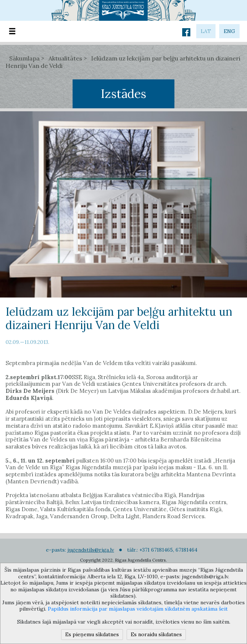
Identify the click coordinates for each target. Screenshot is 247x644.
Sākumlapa (24, 58)
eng (229, 31)
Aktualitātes (65, 58)
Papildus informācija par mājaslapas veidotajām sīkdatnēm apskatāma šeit (138, 609)
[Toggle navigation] (12, 31)
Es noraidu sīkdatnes (156, 634)
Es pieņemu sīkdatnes (92, 634)
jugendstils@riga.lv (91, 550)
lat (206, 31)
